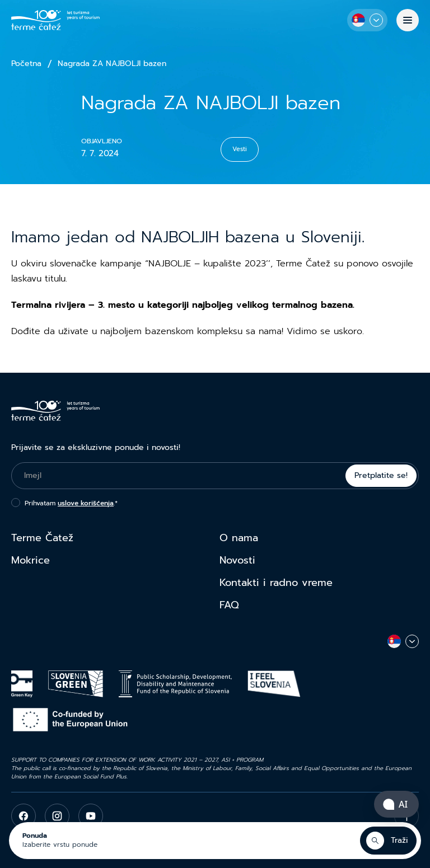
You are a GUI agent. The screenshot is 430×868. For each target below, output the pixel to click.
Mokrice (31, 560)
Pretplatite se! (381, 475)
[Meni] (408, 20)
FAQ (229, 605)
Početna (26, 64)
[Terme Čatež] (55, 20)
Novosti (237, 560)
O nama (239, 538)
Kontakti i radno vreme (276, 583)
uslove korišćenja (86, 503)
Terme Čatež (42, 538)
